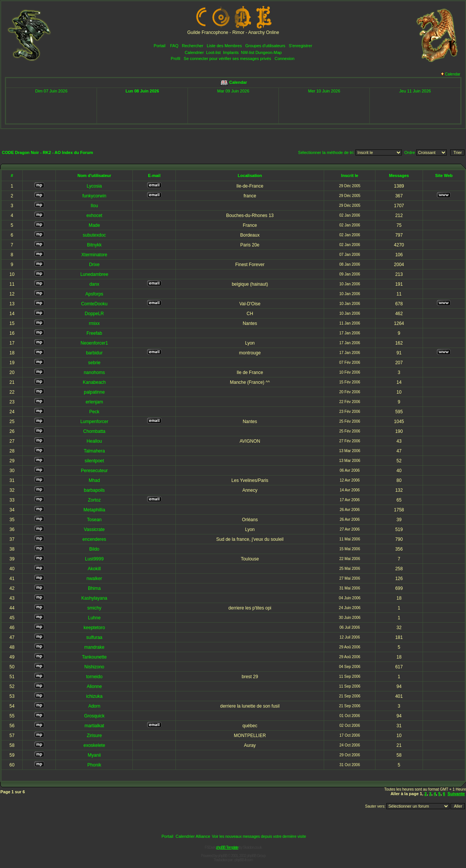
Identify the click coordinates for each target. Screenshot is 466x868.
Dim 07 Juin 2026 (51, 91)
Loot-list (213, 52)
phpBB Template (227, 847)
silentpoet (94, 461)
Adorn (94, 706)
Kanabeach (95, 382)
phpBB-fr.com (244, 860)
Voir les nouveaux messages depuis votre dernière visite (259, 836)
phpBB (222, 856)
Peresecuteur (94, 471)
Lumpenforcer (94, 422)
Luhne (94, 618)
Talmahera (94, 451)
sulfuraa (95, 637)
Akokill (95, 569)
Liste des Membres (224, 46)
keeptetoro (95, 628)
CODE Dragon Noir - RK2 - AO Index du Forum (48, 152)
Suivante (456, 794)
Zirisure (94, 736)
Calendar (451, 74)
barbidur (94, 353)
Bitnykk (95, 245)
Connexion (285, 58)
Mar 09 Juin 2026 (233, 91)
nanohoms (94, 372)
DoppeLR (95, 314)
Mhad (94, 480)
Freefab (94, 333)
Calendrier (194, 52)
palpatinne (94, 392)
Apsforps (94, 294)
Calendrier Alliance (193, 836)
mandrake (94, 647)
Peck (95, 412)
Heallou (95, 441)
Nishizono (95, 667)
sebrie (95, 363)
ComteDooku (94, 304)
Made (94, 225)
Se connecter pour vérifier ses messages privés (228, 58)
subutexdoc (94, 235)
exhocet (94, 215)
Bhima (94, 588)
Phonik (95, 765)
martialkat (94, 726)
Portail (159, 46)
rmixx (95, 323)
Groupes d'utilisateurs (265, 46)
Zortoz (94, 500)
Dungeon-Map (269, 52)
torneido (94, 677)
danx (94, 284)
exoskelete (94, 745)
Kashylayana (95, 598)
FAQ (174, 46)
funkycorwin (94, 196)
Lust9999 (94, 559)
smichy (94, 608)
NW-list (248, 52)
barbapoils (94, 490)
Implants (231, 52)
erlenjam (94, 402)
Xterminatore (95, 255)
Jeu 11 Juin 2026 (415, 91)
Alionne (94, 686)
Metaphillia (94, 510)
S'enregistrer (300, 46)
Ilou (94, 206)
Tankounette (94, 657)
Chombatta (95, 431)
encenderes (95, 539)
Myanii (95, 755)
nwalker (94, 579)
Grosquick (94, 716)
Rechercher (193, 46)
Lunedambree (94, 274)
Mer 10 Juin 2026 (324, 91)
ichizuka (94, 696)
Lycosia (94, 186)
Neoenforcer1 (95, 343)
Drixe (94, 265)
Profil (176, 58)
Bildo (95, 549)
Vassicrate (94, 529)
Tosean (95, 520)
